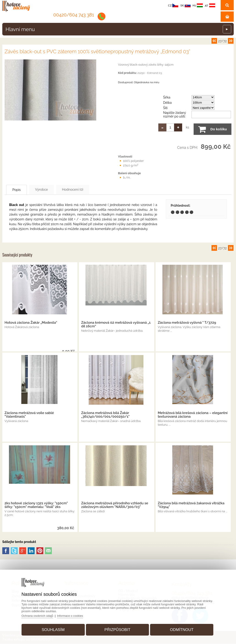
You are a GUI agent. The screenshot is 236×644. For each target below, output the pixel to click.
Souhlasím (55, 629)
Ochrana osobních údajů (40, 615)
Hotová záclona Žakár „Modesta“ (31, 323)
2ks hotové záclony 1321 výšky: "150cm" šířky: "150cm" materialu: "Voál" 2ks (36, 505)
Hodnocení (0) (85, 190)
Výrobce (49, 190)
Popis (19, 190)
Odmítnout (180, 629)
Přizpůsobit (117, 629)
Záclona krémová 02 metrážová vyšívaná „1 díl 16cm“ (116, 325)
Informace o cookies (73, 615)
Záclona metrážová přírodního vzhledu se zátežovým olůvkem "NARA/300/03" (115, 505)
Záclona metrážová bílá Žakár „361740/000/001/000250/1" (105, 415)
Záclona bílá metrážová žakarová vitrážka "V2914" (191, 505)
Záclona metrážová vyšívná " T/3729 (187, 323)
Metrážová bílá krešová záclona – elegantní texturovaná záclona (193, 415)
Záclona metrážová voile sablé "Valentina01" (29, 415)
